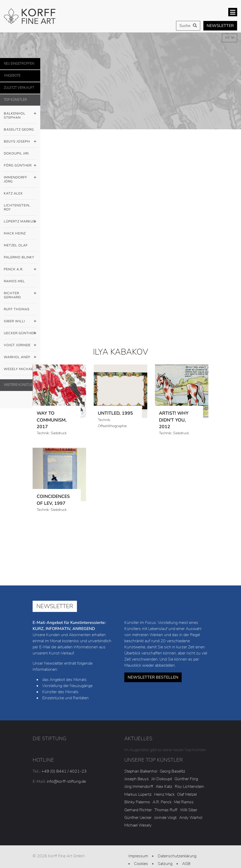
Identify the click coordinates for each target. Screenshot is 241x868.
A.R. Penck (162, 802)
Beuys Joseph (20, 142)
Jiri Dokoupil (162, 779)
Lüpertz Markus (20, 222)
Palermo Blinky (19, 257)
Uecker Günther (20, 333)
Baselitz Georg (19, 130)
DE (228, 38)
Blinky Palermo (137, 802)
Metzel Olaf (16, 245)
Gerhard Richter (138, 810)
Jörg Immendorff (139, 787)
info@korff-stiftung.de (66, 781)
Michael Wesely (138, 825)
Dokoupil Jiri (16, 153)
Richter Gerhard (20, 294)
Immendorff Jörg (20, 178)
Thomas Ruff (166, 810)
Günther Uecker (138, 818)
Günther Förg (186, 779)
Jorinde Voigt (165, 818)
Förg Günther (20, 166)
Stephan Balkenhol (141, 771)
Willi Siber (189, 810)
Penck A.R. (20, 270)
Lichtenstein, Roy (17, 207)
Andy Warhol (191, 818)
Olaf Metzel (187, 794)
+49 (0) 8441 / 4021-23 (64, 771)
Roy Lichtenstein (189, 787)
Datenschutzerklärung (177, 856)
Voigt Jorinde (20, 345)
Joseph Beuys (137, 779)
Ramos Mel (14, 281)
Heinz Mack (164, 794)
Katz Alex (13, 193)
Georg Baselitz (172, 771)
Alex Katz (164, 787)
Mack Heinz (15, 233)
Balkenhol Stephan (20, 114)
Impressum (138, 856)
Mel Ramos (184, 802)
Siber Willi (20, 321)
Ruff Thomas (17, 309)
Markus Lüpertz (138, 794)
